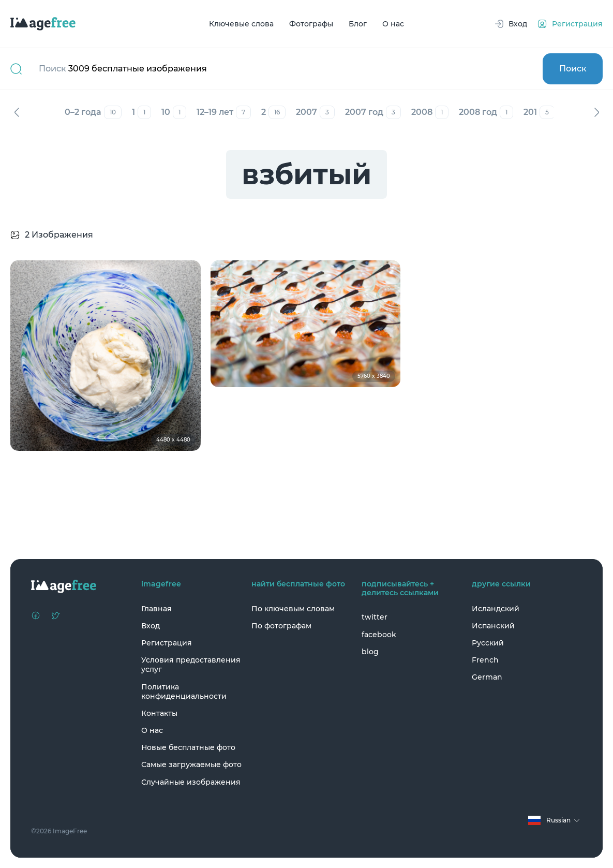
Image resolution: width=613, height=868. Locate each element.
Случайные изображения (191, 782)
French (485, 660)
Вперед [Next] (596, 112)
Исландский (496, 609)
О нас (393, 24)
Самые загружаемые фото (191, 764)
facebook (379, 635)
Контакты (159, 713)
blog (370, 652)
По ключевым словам (293, 609)
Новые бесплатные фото (188, 747)
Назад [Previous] (17, 112)
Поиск (573, 69)
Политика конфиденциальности (184, 692)
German (487, 677)
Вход (151, 626)
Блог (358, 24)
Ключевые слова (241, 24)
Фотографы (311, 24)
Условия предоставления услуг (191, 665)
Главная (156, 609)
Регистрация (167, 643)
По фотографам (281, 626)
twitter (375, 617)
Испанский (493, 626)
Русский (488, 643)
